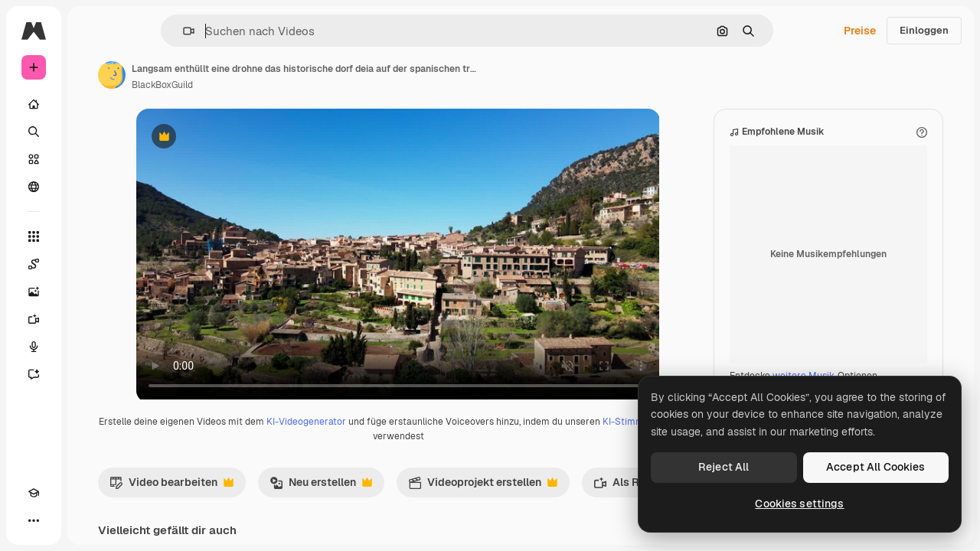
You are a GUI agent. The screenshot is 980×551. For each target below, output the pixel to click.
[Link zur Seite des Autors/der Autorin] (228, 75)
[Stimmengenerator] (92, 347)
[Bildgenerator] (92, 292)
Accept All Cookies (876, 467)
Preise (860, 31)
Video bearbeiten (288, 501)
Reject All (724, 467)
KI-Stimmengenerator (449, 452)
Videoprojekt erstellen (599, 501)
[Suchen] (92, 132)
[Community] (92, 187)
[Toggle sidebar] (150, 31)
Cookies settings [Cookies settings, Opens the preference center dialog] (799, 504)
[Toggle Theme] (61, 520)
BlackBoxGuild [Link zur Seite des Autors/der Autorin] (279, 85)
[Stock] (92, 159)
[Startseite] (92, 104)
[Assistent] (92, 374)
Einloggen (924, 30)
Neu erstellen (437, 501)
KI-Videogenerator (432, 437)
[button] (241, 31)
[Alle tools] (92, 236)
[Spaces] (92, 264)
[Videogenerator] (92, 319)
